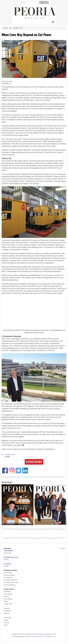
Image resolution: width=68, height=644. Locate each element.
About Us (6, 623)
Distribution (7, 611)
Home (5, 28)
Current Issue (8, 553)
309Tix (6, 625)
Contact (6, 620)
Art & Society (7, 564)
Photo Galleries (8, 599)
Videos (6, 601)
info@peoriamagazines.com (39, 637)
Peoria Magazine (9, 551)
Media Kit (6, 613)
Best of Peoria (8, 573)
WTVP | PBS (7, 618)
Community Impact (9, 575)
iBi (10, 28)
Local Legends (8, 578)
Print (8, 457)
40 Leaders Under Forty (10, 580)
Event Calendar (8, 594)
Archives (6, 559)
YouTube (6, 604)
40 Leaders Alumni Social (11, 582)
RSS (11, 604)
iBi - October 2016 (8, 454)
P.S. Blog (6, 596)
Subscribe (7, 608)
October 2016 (18, 28)
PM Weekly (7, 592)
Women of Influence (10, 585)
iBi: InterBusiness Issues (11, 557)
